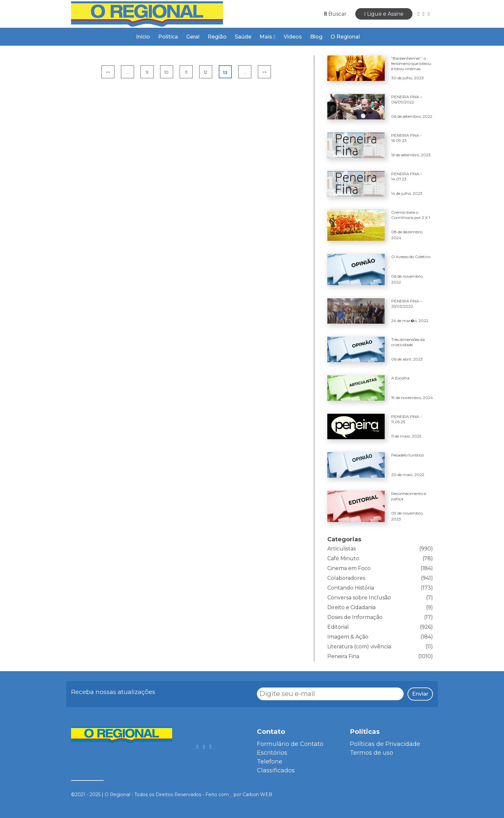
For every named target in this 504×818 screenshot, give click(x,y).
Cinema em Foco (349, 568)
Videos (293, 37)
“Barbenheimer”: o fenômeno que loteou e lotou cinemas (411, 63)
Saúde (243, 37)
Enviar (420, 694)
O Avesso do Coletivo (411, 257)
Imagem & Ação (348, 637)
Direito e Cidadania (351, 607)
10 (166, 72)
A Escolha (400, 378)
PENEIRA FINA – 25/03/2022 (407, 304)
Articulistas (341, 549)
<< (108, 72)
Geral (193, 37)
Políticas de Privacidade (385, 744)
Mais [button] (267, 37)
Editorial (338, 627)
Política (168, 37)
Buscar (335, 14)
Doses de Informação (355, 617)
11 (186, 72)
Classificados (276, 770)
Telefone (270, 762)
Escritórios (272, 753)
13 (225, 72)
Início (143, 37)
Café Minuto (343, 558)
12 (206, 72)
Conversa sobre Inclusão (359, 598)
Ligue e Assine (384, 14)
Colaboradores (346, 578)
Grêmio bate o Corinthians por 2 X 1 (411, 215)
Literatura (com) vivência (359, 647)
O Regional (345, 37)
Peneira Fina (343, 656)
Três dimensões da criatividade (408, 342)
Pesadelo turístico (408, 455)
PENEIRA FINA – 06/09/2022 (407, 99)
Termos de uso (371, 753)
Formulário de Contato (290, 744)
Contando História (351, 588)
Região (217, 37)
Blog (316, 37)
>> (264, 72)
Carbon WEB (257, 795)
